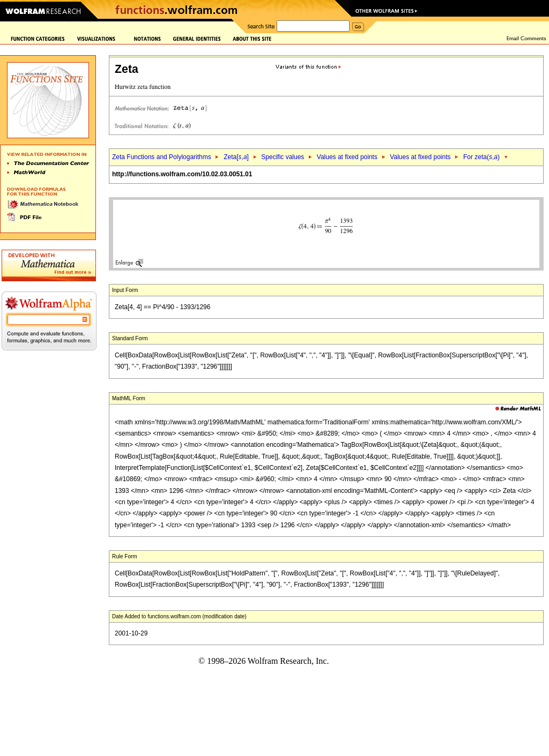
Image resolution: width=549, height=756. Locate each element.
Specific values (283, 157)
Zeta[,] (236, 157)
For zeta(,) (481, 157)
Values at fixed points (347, 157)
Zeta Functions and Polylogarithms (162, 157)
